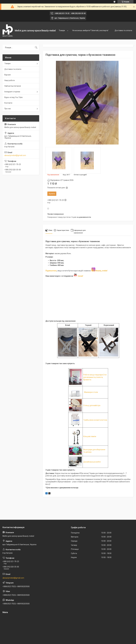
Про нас (8, 109)
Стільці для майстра (92, 405)
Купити (52, 194)
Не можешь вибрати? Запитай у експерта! (90, 30)
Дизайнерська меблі (92, 462)
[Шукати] (36, 48)
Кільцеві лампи (90, 436)
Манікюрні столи (91, 392)
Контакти (8, 103)
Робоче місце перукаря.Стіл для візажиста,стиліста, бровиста (95, 377)
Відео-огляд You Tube (14, 97)
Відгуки (8, 75)
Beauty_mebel (101, 271)
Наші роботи (10, 80)
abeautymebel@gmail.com (15, 155)
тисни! (78, 276)
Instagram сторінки (12, 92)
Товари (62, 30)
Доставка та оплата (123, 30)
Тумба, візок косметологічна (95, 420)
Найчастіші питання (13, 86)
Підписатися (51, 271)
